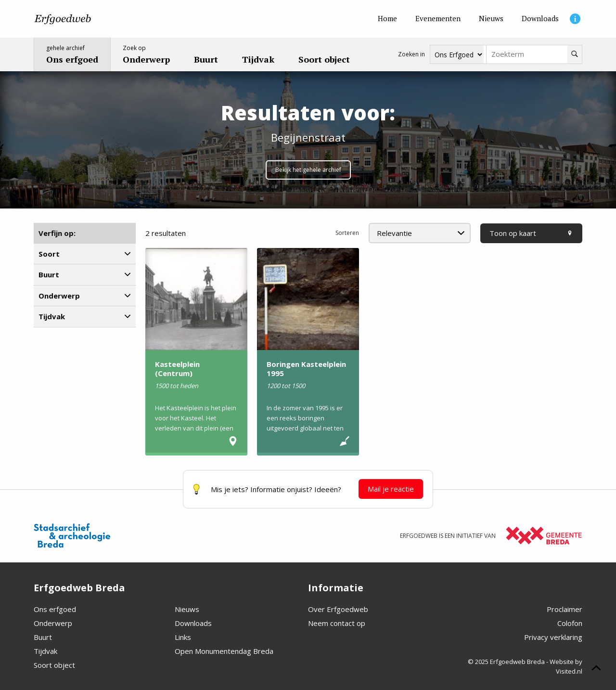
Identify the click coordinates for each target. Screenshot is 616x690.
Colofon (570, 623)
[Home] (387, 19)
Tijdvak (45, 651)
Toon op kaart (531, 233)
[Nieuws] (491, 19)
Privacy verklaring (553, 637)
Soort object (54, 665)
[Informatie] (575, 19)
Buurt (43, 637)
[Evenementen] (438, 19)
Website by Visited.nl (566, 666)
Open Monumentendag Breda (224, 651)
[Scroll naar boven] (596, 669)
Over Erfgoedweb (338, 609)
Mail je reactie (391, 489)
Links (183, 637)
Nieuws (187, 609)
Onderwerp (53, 623)
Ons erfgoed (55, 609)
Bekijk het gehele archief (308, 170)
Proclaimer (565, 609)
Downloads (193, 623)
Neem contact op (337, 623)
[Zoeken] (575, 54)
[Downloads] (540, 19)
